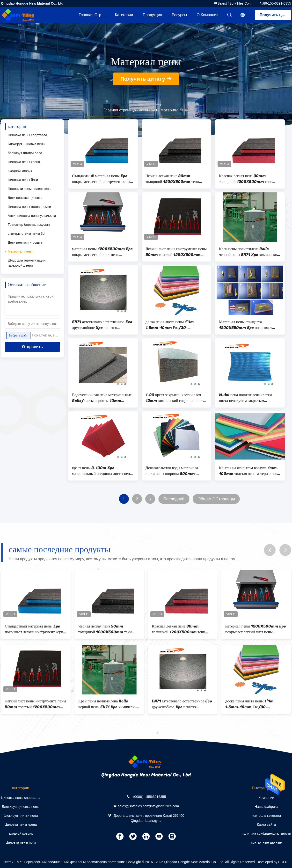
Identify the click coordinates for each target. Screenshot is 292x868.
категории (124, 15)
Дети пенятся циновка (25, 198)
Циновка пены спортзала (27, 135)
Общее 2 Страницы (216, 499)
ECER (283, 862)
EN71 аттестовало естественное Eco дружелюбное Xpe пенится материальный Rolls (102, 325)
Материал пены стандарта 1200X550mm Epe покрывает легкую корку (246, 325)
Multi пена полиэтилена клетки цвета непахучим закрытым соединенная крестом (245, 398)
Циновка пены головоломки (29, 207)
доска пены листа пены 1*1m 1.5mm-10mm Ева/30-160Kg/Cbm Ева (170, 325)
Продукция (152, 15)
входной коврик (20, 171)
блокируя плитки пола (25, 153)
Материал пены (20, 251)
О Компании (208, 15)
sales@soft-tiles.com (234, 3)
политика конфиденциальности (266, 833)
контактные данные (266, 842)
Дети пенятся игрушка (25, 242)
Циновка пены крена (24, 162)
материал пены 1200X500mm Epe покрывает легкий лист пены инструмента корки (102, 252)
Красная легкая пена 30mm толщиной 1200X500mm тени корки (246, 179)
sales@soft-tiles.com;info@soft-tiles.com (149, 806)
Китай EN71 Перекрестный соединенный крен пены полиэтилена (56, 862)
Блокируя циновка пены (26, 144)
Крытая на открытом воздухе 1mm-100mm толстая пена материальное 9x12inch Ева (249, 471)
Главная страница (94, 15)
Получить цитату (275, 15)
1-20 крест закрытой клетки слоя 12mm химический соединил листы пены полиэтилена (175, 398)
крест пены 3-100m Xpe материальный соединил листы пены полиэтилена (102, 471)
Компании (266, 798)
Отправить (32, 347)
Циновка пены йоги (23, 180)
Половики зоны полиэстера (29, 189)
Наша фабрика (266, 807)
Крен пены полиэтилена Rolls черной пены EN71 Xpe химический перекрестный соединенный (249, 252)
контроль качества (266, 816)
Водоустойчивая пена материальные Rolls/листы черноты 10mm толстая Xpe (102, 398)
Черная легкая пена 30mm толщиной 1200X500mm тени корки (172, 179)
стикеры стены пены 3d (26, 233)
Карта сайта (266, 824)
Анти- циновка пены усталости (32, 216)
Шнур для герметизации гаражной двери (27, 263)
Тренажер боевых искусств (29, 225)
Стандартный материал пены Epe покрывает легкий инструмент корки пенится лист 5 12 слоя (102, 179)
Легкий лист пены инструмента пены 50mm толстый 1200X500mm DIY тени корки (176, 252)
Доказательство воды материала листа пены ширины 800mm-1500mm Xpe (172, 471)
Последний (174, 499)
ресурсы (179, 15)
